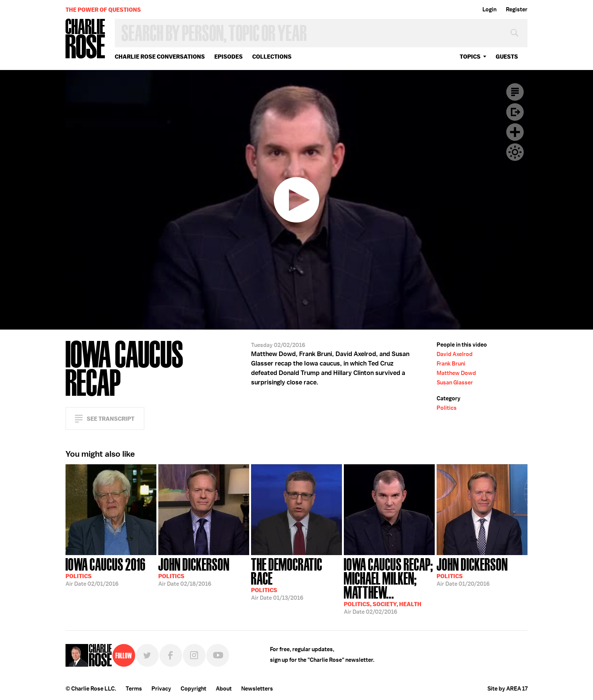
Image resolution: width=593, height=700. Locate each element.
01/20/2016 (472, 571)
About (224, 689)
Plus (515, 132)
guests (507, 57)
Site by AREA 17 (507, 689)
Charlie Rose (86, 39)
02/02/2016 (389, 585)
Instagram (194, 655)
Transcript (515, 92)
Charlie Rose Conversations (160, 57)
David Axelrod (455, 354)
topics (470, 57)
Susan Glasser (455, 383)
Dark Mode (515, 152)
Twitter (147, 655)
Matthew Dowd (456, 373)
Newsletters (257, 689)
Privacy (161, 689)
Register (517, 9)
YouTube (218, 655)
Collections (272, 57)
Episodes (229, 57)
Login (489, 9)
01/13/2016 (296, 578)
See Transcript (111, 419)
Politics (447, 408)
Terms (134, 689)
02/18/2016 (194, 571)
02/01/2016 (105, 571)
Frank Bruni (451, 364)
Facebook (171, 655)
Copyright (194, 689)
